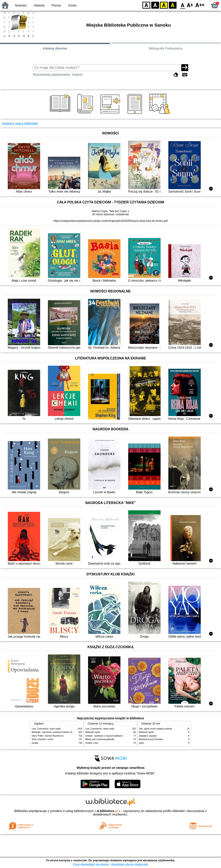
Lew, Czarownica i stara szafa (46, 729)
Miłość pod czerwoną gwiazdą (100, 739)
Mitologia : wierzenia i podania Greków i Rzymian (55, 732)
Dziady (35, 743)
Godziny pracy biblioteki (20, 123)
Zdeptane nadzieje (148, 736)
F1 (190, 5)
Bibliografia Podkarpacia (166, 48)
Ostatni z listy (92, 743)
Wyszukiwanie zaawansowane (51, 74)
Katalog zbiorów (55, 48)
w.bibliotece (107, 811)
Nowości (21, 5)
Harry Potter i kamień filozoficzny (48, 736)
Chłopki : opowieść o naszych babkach (104, 736)
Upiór (141, 743)
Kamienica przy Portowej (151, 739)
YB (164, 5)
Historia (39, 5)
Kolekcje (77, 74)
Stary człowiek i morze (43, 739)
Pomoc (56, 5)
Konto (73, 5)
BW (155, 5)
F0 (182, 5)
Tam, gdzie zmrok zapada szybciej (155, 729)
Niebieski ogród (93, 732)
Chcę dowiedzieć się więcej (91, 864)
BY (173, 5)
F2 (200, 5)
